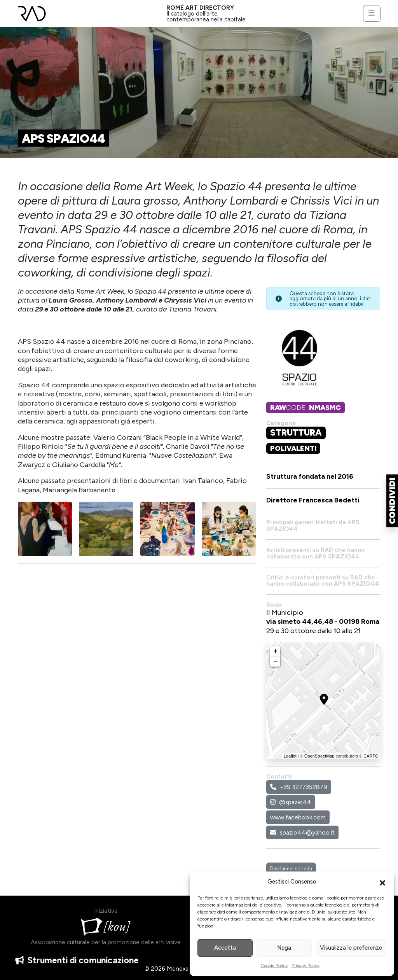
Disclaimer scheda (291, 868)
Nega (284, 948)
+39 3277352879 (299, 787)
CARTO (371, 756)
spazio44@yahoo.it (302, 832)
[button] (382, 882)
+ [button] (276, 651)
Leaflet (290, 756)
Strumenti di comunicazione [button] (77, 962)
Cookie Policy (274, 966)
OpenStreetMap (319, 756)
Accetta (225, 948)
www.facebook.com (298, 817)
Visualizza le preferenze (351, 948)
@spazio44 (291, 802)
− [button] (276, 661)
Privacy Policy (305, 966)
